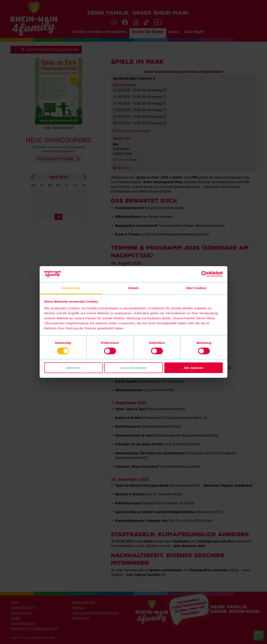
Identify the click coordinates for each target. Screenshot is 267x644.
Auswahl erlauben (133, 368)
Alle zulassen (193, 368)
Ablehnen (73, 368)
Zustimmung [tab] (71, 288)
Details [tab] (133, 288)
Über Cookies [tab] (196, 288)
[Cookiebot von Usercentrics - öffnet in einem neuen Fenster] (205, 274)
